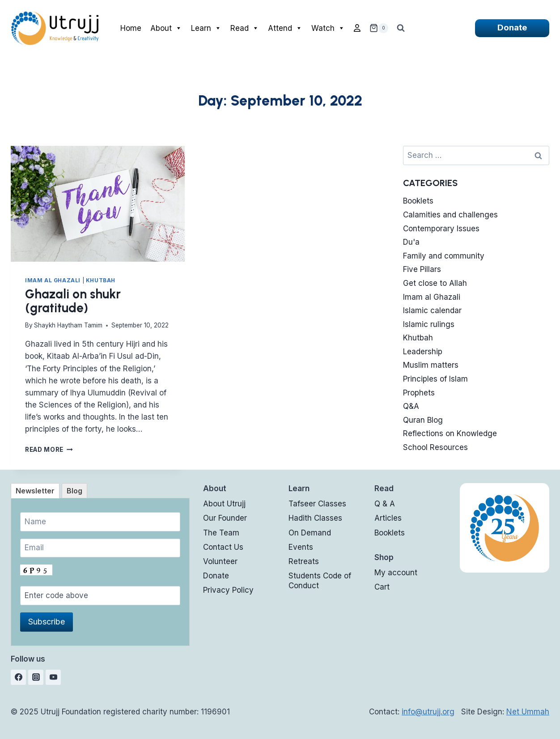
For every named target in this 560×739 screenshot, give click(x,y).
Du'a (411, 242)
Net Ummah (528, 712)
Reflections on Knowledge (450, 433)
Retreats (304, 561)
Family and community (444, 256)
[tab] (35, 491)
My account (396, 573)
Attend (285, 28)
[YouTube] (53, 677)
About (166, 28)
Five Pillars (422, 269)
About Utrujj (224, 504)
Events (301, 547)
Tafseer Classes (317, 504)
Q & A (385, 504)
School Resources (435, 447)
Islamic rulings (429, 324)
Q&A (411, 406)
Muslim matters (431, 365)
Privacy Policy (228, 590)
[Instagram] (36, 677)
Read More (49, 450)
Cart (382, 587)
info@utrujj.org (428, 712)
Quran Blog (423, 420)
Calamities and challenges (450, 215)
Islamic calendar (432, 310)
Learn (206, 28)
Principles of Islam (435, 379)
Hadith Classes (315, 518)
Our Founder (225, 518)
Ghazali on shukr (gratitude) (73, 301)
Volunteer (220, 561)
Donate (512, 28)
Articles (388, 518)
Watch (328, 28)
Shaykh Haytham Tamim (68, 325)
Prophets (419, 393)
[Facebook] (18, 677)
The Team (221, 533)
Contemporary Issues (441, 229)
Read (245, 28)
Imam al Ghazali (53, 280)
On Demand (310, 533)
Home (131, 28)
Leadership (423, 352)
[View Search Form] (401, 28)
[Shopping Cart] (379, 28)
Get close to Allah (435, 283)
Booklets (418, 201)
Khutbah (101, 280)
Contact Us (223, 547)
